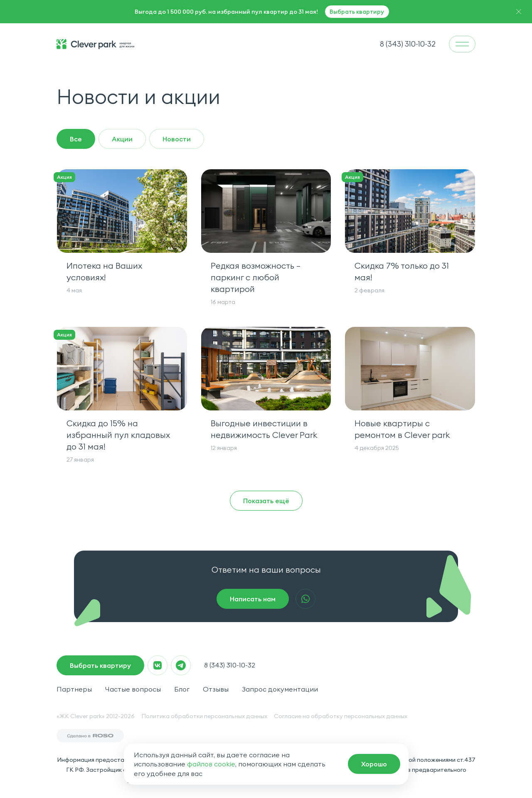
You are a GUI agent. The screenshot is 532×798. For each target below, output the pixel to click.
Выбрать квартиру (357, 12)
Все (76, 139)
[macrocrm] (374, 764)
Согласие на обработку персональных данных (341, 716)
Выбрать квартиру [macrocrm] (100, 665)
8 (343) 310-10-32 (230, 665)
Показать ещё (266, 501)
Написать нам (253, 599)
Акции (122, 139)
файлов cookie (211, 764)
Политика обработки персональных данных (204, 716)
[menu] (462, 44)
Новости (177, 139)
